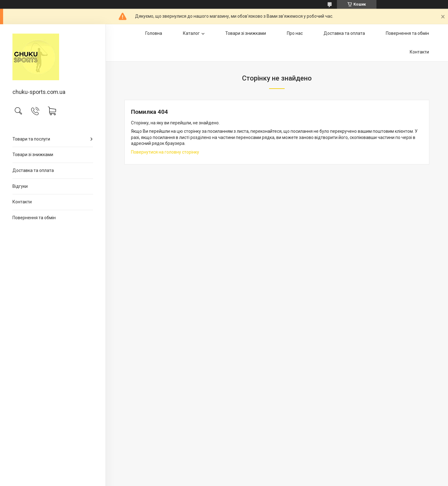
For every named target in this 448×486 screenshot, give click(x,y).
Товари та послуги (31, 139)
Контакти (22, 202)
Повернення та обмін (34, 218)
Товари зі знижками (33, 155)
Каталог (191, 33)
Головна (154, 33)
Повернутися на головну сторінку (165, 152)
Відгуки (20, 186)
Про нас (295, 33)
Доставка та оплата (33, 170)
